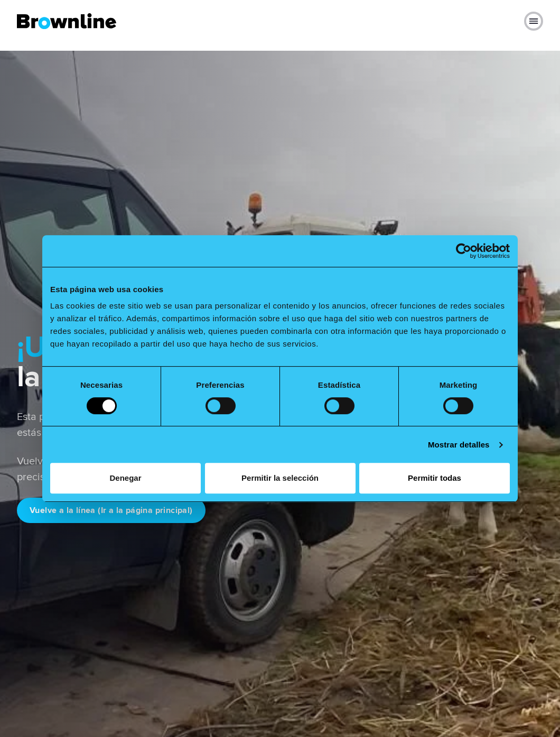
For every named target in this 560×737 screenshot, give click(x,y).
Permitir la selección (280, 478)
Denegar (125, 478)
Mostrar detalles (459, 445)
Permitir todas (435, 478)
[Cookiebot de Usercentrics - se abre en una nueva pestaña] (464, 251)
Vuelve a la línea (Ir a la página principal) (111, 510)
